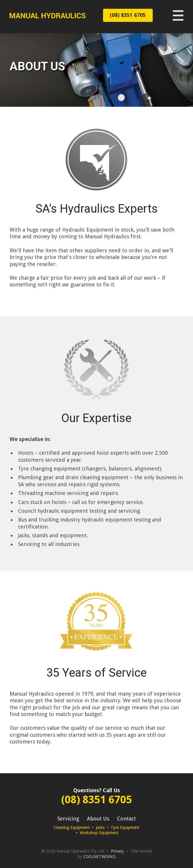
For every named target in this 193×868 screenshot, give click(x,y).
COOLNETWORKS (99, 857)
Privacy (117, 851)
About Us (98, 819)
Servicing (68, 819)
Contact (126, 819)
